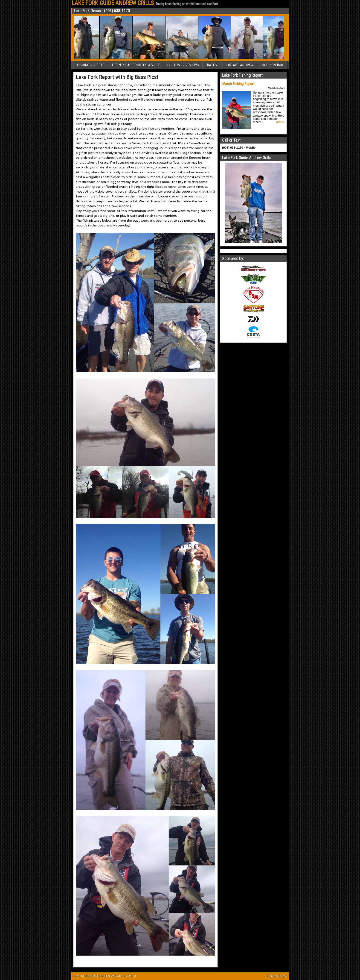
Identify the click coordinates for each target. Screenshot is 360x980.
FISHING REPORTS (91, 65)
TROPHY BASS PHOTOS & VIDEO (136, 65)
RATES (212, 65)
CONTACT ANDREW (239, 65)
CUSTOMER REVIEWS (183, 65)
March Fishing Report (238, 84)
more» (280, 122)
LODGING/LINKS (272, 65)
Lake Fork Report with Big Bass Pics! (117, 77)
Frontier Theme (277, 976)
